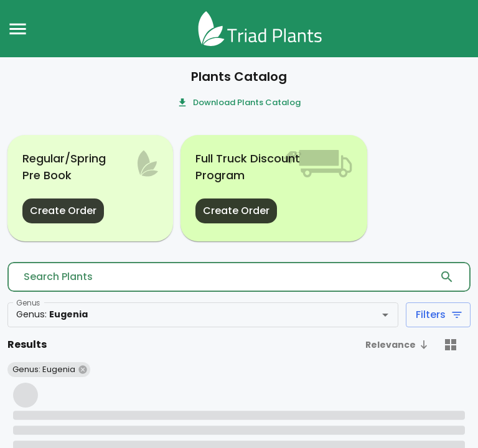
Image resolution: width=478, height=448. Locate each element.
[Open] (385, 315)
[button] (398, 346)
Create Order (63, 211)
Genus (28, 303)
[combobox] (185, 315)
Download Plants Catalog (239, 103)
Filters (438, 315)
